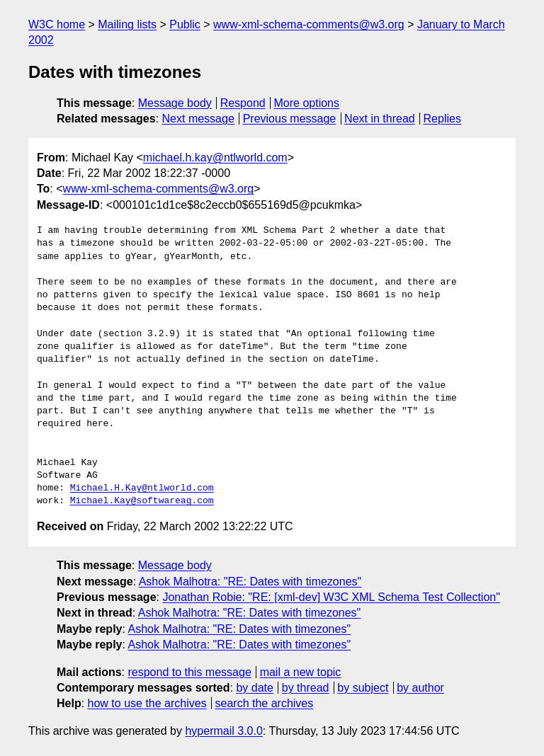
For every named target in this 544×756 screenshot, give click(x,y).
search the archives (265, 703)
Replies (442, 119)
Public (185, 24)
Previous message (290, 119)
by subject (363, 688)
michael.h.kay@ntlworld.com (215, 157)
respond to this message (189, 672)
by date (254, 688)
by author (420, 688)
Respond (243, 103)
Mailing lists (127, 24)
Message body (175, 103)
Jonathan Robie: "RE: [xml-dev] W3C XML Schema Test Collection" (331, 597)
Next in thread (380, 119)
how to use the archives (147, 703)
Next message (198, 119)
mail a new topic (301, 672)
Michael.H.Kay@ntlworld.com (142, 488)
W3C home (57, 24)
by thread (306, 688)
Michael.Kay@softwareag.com (142, 501)
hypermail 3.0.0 (223, 731)
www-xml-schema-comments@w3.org (309, 24)
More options (307, 103)
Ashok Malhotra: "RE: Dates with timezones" (250, 582)
